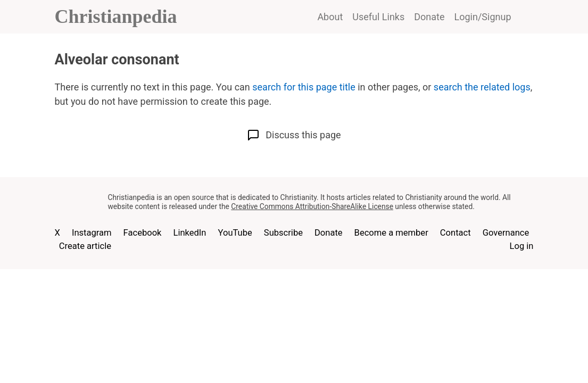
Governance (506, 233)
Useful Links (378, 17)
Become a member (391, 233)
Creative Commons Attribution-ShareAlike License (312, 206)
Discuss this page (294, 135)
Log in (522, 246)
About (330, 17)
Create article (85, 246)
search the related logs (482, 87)
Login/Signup (483, 17)
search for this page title (304, 87)
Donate (429, 17)
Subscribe (283, 233)
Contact (456, 233)
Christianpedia (116, 16)
